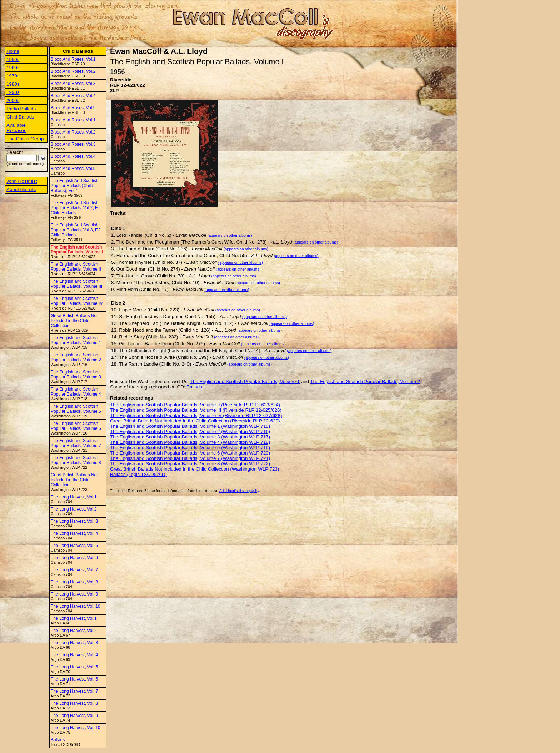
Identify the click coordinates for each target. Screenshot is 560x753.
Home (13, 51)
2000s (13, 101)
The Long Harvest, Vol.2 (74, 509)
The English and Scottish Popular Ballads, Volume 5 (76, 409)
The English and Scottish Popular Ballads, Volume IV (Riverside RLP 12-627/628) (196, 415)
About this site (21, 189)
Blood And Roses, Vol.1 (73, 59)
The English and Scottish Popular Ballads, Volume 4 (76, 392)
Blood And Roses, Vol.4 (73, 96)
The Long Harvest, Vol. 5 (74, 546)
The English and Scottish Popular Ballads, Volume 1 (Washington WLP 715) (190, 426)
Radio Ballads (21, 109)
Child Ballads (20, 117)
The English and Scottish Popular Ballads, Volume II (76, 267)
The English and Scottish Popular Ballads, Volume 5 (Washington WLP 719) (190, 448)
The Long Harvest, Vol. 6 (74, 558)
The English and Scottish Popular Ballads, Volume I (77, 250)
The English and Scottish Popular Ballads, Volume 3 (76, 375)
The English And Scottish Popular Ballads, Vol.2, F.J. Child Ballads (76, 208)
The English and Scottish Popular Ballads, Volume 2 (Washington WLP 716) (190, 431)
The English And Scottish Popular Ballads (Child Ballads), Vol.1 (74, 186)
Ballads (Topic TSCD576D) (138, 474)
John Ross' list (22, 181)
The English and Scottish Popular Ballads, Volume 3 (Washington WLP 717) (190, 437)
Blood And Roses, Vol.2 (73, 71)
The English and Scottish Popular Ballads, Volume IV (77, 301)
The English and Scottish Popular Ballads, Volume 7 (76, 443)
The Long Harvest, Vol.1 (74, 497)
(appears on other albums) (230, 235)
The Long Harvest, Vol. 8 (74, 582)
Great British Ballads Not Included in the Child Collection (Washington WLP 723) (194, 469)
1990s (13, 92)
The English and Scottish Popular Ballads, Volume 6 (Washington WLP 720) (190, 453)
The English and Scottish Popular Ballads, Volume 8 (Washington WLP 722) (190, 464)
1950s (13, 59)
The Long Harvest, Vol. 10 (76, 606)
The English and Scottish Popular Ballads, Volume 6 (76, 426)
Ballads (58, 740)
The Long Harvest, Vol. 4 (74, 533)
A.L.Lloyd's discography (239, 491)
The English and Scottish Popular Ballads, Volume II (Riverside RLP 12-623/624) (195, 405)
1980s (13, 84)
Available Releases (16, 128)
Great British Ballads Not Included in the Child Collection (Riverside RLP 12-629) (195, 421)
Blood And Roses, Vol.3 (73, 84)
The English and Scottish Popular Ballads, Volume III (76, 284)
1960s (13, 68)
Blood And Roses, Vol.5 (73, 108)
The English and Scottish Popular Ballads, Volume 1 (76, 340)
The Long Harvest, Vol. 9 (74, 594)
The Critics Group (25, 139)
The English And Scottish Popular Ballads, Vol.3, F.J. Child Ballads (76, 230)
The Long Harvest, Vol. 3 (74, 521)
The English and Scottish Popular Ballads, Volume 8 (76, 460)
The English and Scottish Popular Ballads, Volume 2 (76, 357)
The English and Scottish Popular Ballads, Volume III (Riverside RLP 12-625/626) (196, 410)
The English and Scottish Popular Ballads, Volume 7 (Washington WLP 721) (190, 458)
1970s (13, 76)
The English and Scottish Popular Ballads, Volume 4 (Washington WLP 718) (190, 442)
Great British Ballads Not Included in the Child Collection (74, 321)
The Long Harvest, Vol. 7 (74, 570)
